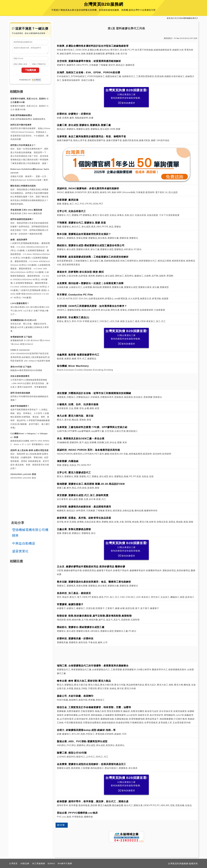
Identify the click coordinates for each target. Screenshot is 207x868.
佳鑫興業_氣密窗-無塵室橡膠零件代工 (78, 355)
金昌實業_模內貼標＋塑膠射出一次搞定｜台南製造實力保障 (90, 283)
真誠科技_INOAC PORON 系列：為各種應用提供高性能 (88, 450)
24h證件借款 (163, 140)
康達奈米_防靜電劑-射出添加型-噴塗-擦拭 (80, 272)
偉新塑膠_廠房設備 (68, 200)
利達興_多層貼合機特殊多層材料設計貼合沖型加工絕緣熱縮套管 (93, 46)
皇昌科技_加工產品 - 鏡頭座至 (74, 593)
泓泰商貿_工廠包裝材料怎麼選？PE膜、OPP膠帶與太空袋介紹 (92, 427)
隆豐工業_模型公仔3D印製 (72, 753)
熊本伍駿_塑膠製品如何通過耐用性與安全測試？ (84, 234)
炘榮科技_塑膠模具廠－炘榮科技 (75, 639)
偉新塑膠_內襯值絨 (68, 461)
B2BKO (51, 863)
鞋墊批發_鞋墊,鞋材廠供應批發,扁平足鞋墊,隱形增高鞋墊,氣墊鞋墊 (94, 616)
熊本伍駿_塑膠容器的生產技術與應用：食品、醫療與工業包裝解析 (94, 582)
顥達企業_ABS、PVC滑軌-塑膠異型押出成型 (82, 741)
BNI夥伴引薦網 (65, 863)
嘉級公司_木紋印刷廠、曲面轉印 (75, 696)
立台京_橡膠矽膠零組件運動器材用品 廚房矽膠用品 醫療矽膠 (91, 567)
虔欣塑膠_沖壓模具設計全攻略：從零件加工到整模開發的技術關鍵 (94, 393)
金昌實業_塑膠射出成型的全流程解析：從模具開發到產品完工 (91, 764)
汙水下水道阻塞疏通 (169, 215)
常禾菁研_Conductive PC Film (75, 295)
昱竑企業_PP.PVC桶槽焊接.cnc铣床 (77, 813)
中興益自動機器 (24, 545)
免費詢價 (30, 71)
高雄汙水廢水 (88, 80)
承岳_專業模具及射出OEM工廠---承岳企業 (81, 439)
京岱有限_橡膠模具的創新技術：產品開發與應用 (84, 507)
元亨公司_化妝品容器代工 (71, 211)
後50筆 (61, 825)
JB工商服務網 (38, 863)
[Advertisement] (126, 381)
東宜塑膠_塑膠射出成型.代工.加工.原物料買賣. (83, 495)
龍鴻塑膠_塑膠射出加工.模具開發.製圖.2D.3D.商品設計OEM (91, 484)
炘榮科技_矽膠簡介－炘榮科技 (74, 114)
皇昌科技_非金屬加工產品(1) (73, 317)
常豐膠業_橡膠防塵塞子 (70, 604)
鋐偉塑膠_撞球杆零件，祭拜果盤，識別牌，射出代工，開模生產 (93, 801)
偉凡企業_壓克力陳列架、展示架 (75, 416)
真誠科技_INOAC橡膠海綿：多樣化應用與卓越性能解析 (88, 188)
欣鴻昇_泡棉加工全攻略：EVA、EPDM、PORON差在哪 (89, 72)
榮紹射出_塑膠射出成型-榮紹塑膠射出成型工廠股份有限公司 (91, 245)
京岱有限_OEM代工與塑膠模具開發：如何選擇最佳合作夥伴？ (92, 306)
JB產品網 (25, 863)
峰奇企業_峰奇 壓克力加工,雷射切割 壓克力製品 (84, 681)
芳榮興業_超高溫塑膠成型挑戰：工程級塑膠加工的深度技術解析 (93, 257)
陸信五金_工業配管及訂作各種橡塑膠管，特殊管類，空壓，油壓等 (94, 707)
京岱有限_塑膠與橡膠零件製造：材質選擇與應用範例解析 (89, 61)
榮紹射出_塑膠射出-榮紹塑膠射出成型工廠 (81, 627)
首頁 (169, 18)
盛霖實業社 (20, 552)
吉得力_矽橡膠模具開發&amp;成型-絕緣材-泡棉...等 (86, 730)
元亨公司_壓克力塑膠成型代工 (74, 473)
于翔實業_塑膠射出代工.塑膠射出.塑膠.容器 (81, 223)
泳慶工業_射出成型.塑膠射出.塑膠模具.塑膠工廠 (84, 125)
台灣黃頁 (13, 863)
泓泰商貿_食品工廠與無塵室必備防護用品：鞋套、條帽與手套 (91, 136)
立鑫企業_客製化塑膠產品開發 (74, 529)
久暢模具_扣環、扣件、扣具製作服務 (78, 404)
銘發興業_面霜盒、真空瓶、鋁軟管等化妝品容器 (84, 518)
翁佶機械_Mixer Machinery (73, 366)
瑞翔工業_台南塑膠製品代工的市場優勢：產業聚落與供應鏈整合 (93, 666)
